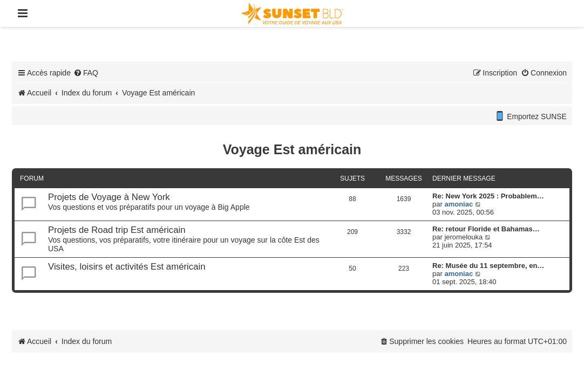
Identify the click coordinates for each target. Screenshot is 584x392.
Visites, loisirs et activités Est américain (127, 267)
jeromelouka (463, 237)
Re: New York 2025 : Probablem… (488, 196)
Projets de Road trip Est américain (117, 230)
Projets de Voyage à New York (109, 197)
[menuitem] (86, 73)
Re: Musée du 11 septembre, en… (488, 266)
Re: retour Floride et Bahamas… (486, 229)
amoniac (459, 204)
